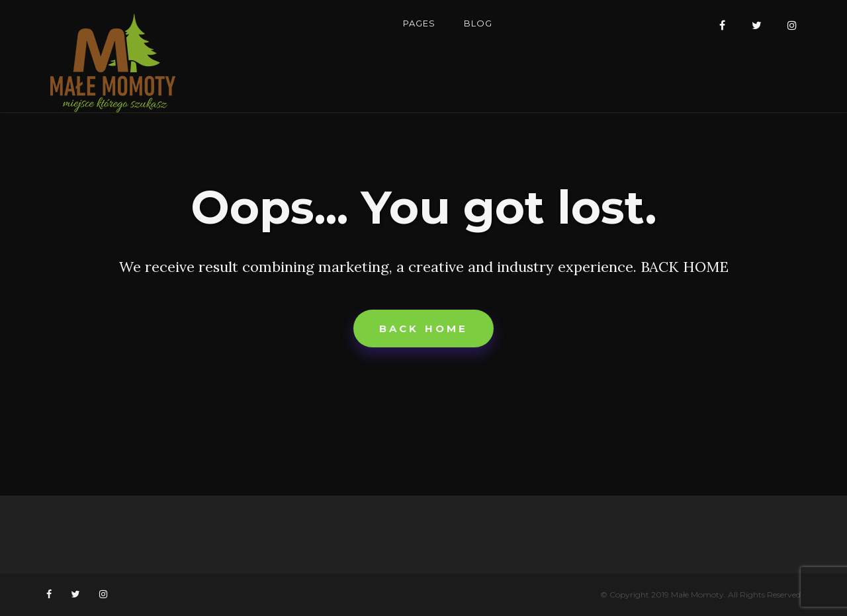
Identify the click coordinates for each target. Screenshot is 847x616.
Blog (478, 23)
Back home (424, 329)
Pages (419, 23)
